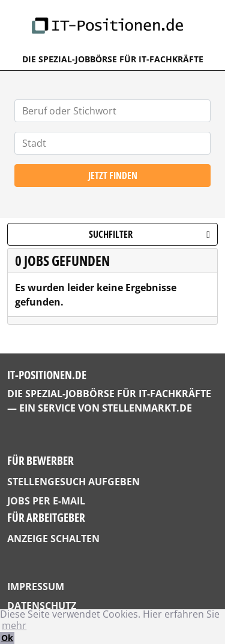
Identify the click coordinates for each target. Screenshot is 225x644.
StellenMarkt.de (147, 408)
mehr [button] (14, 625)
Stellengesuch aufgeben (73, 482)
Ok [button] (7, 638)
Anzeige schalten (53, 539)
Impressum (36, 586)
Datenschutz (42, 606)
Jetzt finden (113, 176)
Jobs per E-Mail (46, 501)
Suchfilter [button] (149, 234)
